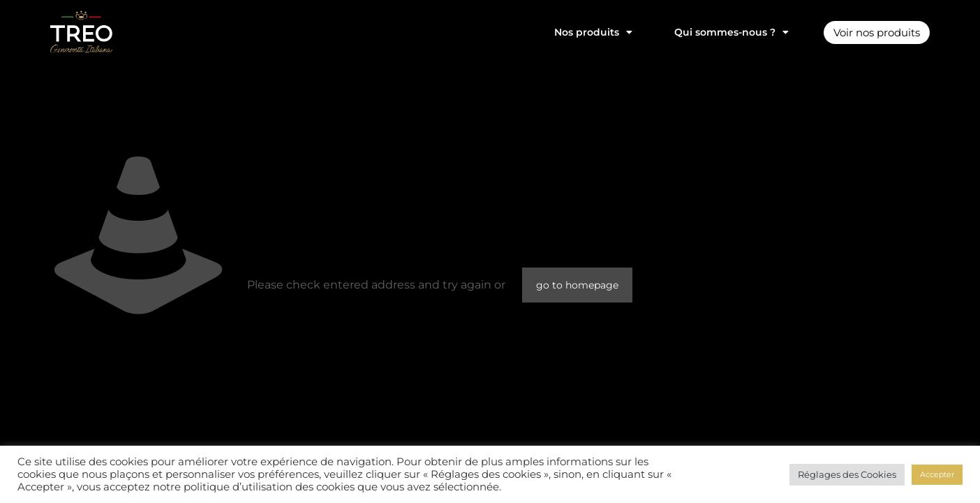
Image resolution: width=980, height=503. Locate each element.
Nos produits (585, 32)
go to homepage (577, 285)
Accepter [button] (937, 474)
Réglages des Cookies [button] (847, 474)
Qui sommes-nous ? (723, 32)
